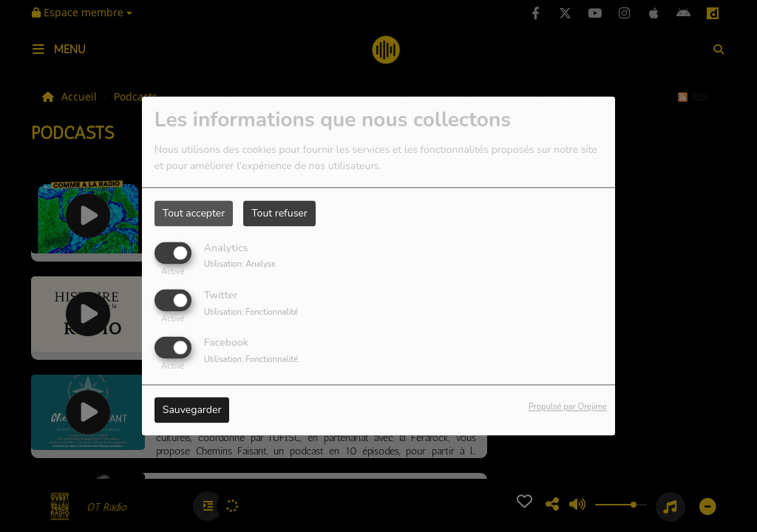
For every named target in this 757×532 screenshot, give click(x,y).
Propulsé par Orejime (568, 407)
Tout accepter (194, 213)
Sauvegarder (192, 410)
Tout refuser (279, 213)
